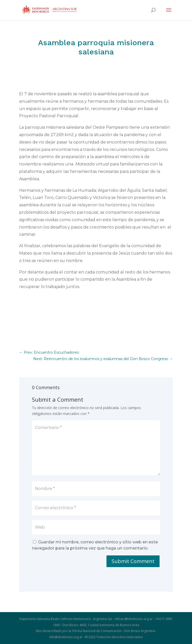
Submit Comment (133, 561)
